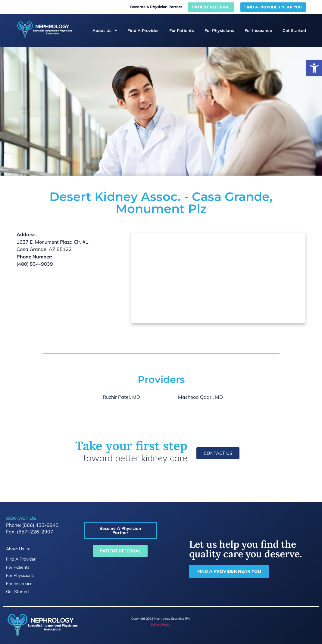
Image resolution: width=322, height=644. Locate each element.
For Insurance (258, 30)
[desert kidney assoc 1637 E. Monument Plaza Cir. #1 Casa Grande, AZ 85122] (219, 278)
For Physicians (219, 30)
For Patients (182, 30)
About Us (105, 31)
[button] (314, 68)
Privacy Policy (161, 625)
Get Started (294, 30)
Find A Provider (143, 30)
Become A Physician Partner (156, 7)
